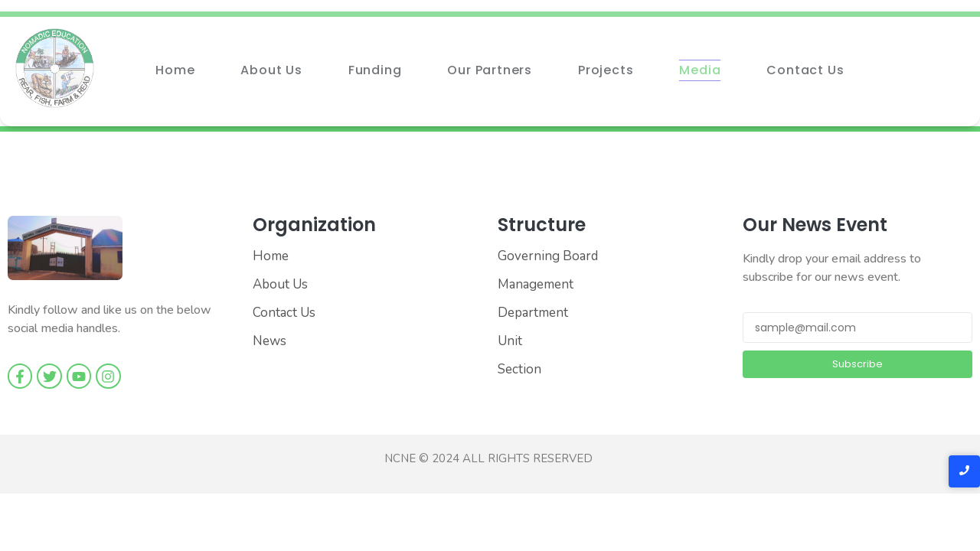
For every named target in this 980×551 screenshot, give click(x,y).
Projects (606, 70)
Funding (375, 70)
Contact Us (805, 70)
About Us (271, 70)
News (269, 341)
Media (700, 70)
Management (536, 284)
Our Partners (490, 70)
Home (175, 70)
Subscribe (857, 364)
